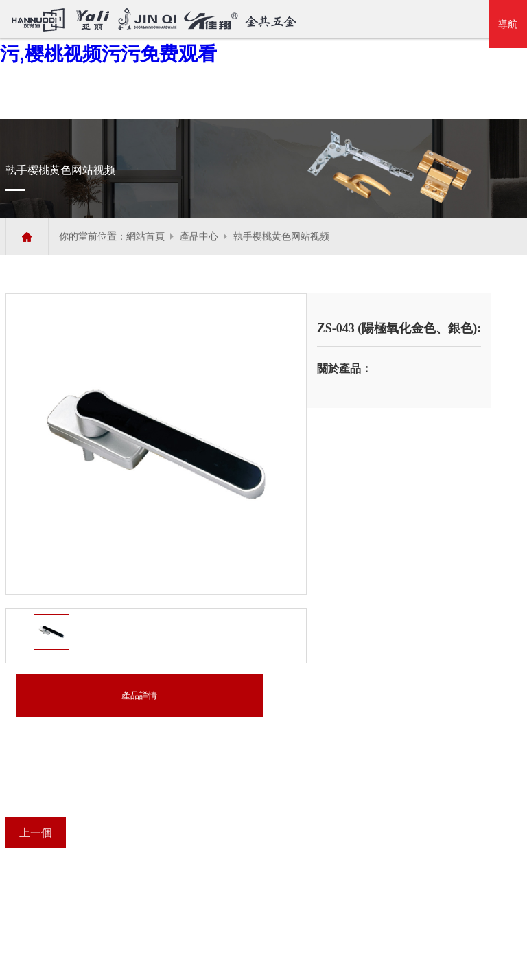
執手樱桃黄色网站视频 (281, 237)
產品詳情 (139, 695)
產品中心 (199, 237)
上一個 (36, 833)
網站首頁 (145, 237)
